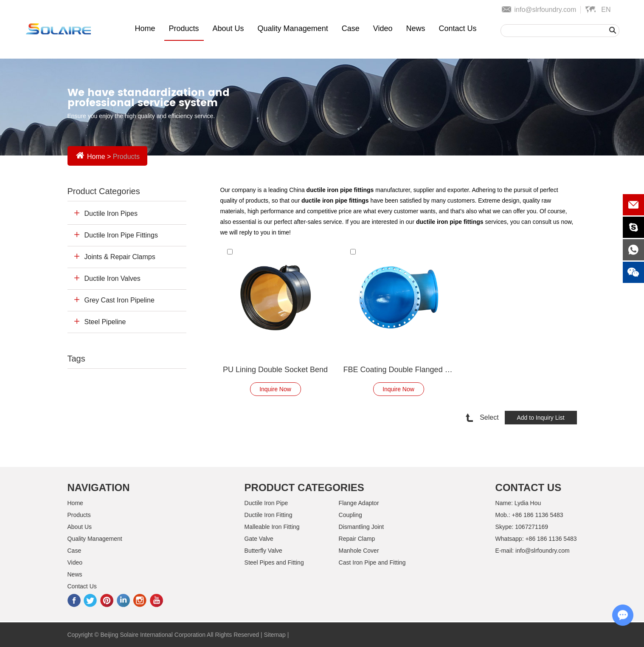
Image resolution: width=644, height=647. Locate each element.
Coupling (350, 515)
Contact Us (457, 28)
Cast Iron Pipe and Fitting (372, 562)
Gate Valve (259, 539)
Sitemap (274, 635)
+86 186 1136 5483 (551, 539)
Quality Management (293, 28)
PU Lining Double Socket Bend (275, 370)
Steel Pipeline (105, 322)
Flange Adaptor (359, 503)
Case (351, 28)
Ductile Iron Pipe (266, 503)
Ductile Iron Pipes (111, 213)
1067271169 (532, 527)
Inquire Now (275, 389)
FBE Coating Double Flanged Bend (399, 370)
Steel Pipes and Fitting (274, 562)
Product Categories (104, 191)
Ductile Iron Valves (112, 278)
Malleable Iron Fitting (272, 527)
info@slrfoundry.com (545, 10)
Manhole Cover (359, 551)
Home (145, 28)
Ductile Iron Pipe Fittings (121, 235)
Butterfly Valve (263, 551)
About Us (228, 28)
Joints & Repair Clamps (120, 257)
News (415, 28)
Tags (76, 359)
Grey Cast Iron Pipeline (120, 300)
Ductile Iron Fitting (269, 515)
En (606, 10)
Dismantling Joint (361, 527)
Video (383, 28)
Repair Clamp (357, 539)
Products (184, 28)
